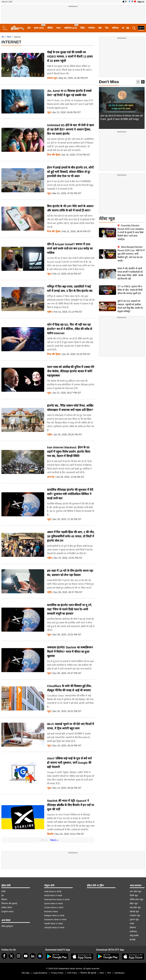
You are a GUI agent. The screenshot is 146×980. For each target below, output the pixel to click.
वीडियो (50, 28)
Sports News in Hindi (53, 903)
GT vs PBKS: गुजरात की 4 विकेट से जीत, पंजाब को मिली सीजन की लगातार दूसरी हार (130, 290)
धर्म (123, 28)
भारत (58, 28)
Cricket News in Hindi (54, 907)
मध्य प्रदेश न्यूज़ (135, 907)
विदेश (83, 28)
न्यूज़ (49, 112)
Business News (51, 911)
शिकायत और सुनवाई (9, 903)
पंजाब (132, 923)
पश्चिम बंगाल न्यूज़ (136, 899)
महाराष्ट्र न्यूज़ (134, 911)
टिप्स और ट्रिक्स (54, 155)
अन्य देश (51, 477)
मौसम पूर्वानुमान (7, 926)
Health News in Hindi (53, 923)
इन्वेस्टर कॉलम (7, 907)
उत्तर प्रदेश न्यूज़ (135, 891)
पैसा (107, 28)
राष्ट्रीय (49, 312)
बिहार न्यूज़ (134, 903)
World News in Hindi (53, 895)
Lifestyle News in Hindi (54, 927)
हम (2, 895)
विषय (9, 37)
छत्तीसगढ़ (133, 932)
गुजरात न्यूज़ (134, 919)
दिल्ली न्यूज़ (134, 895)
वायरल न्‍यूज (52, 78)
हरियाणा (133, 927)
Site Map (25, 973)
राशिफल (115, 28)
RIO (109, 973)
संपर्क (3, 891)
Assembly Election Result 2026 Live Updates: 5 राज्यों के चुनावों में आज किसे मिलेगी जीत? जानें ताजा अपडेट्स (131, 232)
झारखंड (133, 940)
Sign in (141, 2)
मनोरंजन (92, 28)
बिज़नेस (50, 834)
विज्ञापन (4, 899)
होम (29, 28)
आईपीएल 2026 (71, 28)
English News (7, 911)
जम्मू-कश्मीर (134, 936)
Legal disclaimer (40, 973)
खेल (100, 28)
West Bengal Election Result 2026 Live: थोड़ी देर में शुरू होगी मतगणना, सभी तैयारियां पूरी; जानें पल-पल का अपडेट (131, 254)
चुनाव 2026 (39, 28)
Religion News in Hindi (54, 915)
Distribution (119, 973)
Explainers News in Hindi (55, 919)
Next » (54, 840)
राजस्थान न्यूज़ (135, 915)
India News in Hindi (53, 891)
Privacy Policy (57, 973)
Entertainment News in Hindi (57, 899)
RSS (102, 973)
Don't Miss (109, 82)
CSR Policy (72, 973)
